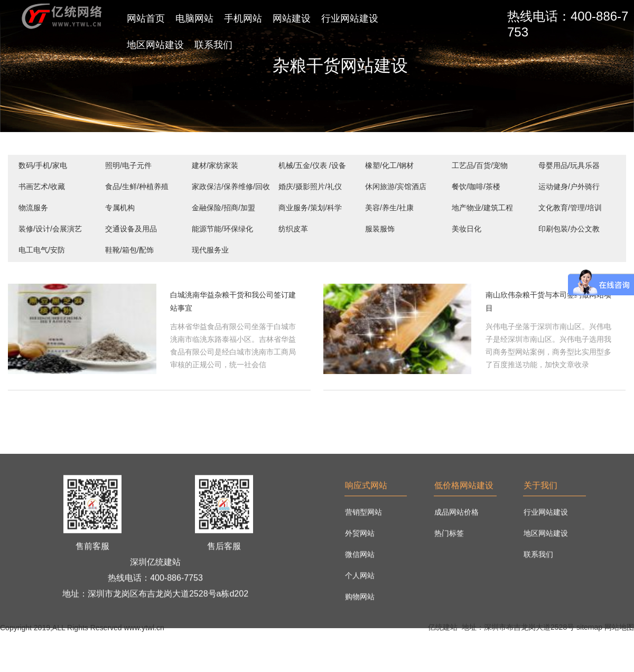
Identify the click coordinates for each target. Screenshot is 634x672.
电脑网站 (194, 18)
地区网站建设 (155, 45)
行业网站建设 (350, 18)
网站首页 (146, 18)
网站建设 (292, 18)
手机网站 (243, 18)
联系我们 (213, 45)
